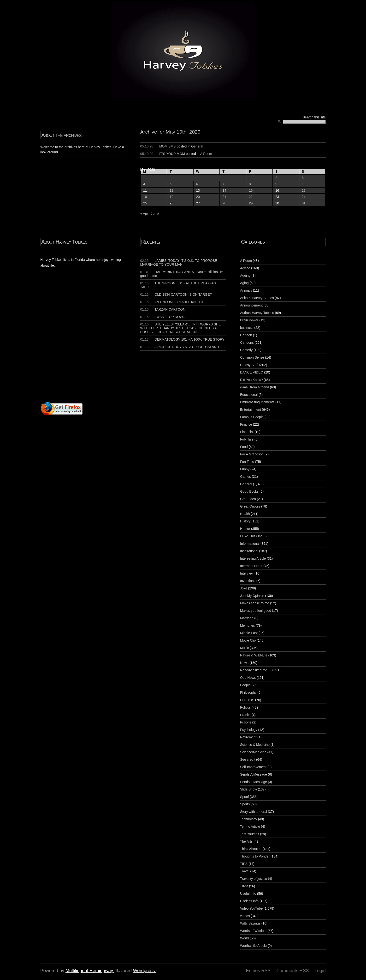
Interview (247, 573)
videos (245, 916)
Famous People (252, 417)
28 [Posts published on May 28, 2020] (224, 203)
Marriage (247, 618)
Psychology (249, 730)
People (245, 685)
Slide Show (248, 789)
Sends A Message (254, 774)
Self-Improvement (253, 767)
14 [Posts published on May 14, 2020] (224, 190)
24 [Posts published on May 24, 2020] (304, 197)
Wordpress (144, 971)
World (244, 938)
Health (245, 514)
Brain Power (249, 320)
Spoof (245, 797)
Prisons (246, 722)
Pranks (245, 715)
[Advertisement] (98, 344)
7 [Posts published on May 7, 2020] (224, 184)
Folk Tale (247, 439)
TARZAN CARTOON (163, 309)
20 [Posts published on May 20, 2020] (198, 197)
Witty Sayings (250, 923)
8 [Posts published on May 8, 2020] (250, 184)
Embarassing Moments (257, 402)
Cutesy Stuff (249, 365)
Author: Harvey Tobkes (257, 313)
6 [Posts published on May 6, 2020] (197, 184)
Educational (249, 395)
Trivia (244, 886)
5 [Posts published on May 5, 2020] (171, 184)
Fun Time (247, 462)
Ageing (245, 276)
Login (320, 971)
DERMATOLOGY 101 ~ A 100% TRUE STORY (182, 339)
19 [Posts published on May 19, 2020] (171, 197)
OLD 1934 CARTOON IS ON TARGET (176, 294)
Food (244, 447)
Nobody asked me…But (258, 670)
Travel (245, 871)
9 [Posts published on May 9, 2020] (276, 184)
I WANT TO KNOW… (163, 317)
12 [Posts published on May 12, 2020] (171, 190)
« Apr (144, 214)
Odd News (248, 678)
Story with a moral (254, 812)
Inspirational (249, 551)
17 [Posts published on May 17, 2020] (304, 190)
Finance (246, 424)
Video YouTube (251, 908)
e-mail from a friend (255, 387)
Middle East (249, 633)
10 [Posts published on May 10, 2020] (304, 184)
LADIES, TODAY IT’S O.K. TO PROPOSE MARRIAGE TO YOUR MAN (179, 263)
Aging (244, 283)
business (247, 328)
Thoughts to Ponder (255, 856)
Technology (249, 819)
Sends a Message (254, 782)
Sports (245, 804)
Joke (244, 588)
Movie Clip (248, 640)
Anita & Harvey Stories (257, 298)
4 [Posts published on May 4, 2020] (144, 184)
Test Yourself (250, 834)
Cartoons (247, 343)
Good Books (249, 491)
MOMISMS (167, 146)
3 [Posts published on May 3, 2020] (303, 178)
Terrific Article (250, 827)
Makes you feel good (256, 611)
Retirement (248, 737)
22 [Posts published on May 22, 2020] (251, 197)
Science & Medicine (255, 745)
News (244, 663)
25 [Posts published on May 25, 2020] (145, 203)
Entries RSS (258, 971)
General (197, 146)
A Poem (206, 154)
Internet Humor (251, 566)
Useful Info (248, 894)
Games (245, 477)
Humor (245, 529)
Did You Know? (251, 380)
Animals (246, 290)
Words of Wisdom (253, 931)
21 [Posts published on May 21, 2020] (224, 197)
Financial (247, 432)
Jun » (155, 214)
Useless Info (249, 901)
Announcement (251, 305)
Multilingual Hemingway (89, 971)
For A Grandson (252, 454)
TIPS (244, 864)
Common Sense (252, 357)
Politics (245, 707)
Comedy (246, 350)
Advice (245, 268)
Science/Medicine (253, 752)
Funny (245, 469)
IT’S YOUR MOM (172, 154)
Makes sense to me (255, 603)
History (245, 521)
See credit (248, 759)
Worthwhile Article (253, 946)
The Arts (246, 841)
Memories (247, 625)
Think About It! (251, 849)
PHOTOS (247, 700)
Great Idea (248, 499)
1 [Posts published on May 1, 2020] (250, 178)
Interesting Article (253, 558)
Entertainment (251, 410)
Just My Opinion (252, 596)
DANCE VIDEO (252, 372)
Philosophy (248, 692)
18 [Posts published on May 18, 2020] (145, 197)
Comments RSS (292, 971)
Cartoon (246, 335)
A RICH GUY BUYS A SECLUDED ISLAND (180, 347)
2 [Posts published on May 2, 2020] (276, 178)
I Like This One (251, 536)
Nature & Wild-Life (254, 655)
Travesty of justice (254, 879)
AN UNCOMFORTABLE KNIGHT (172, 302)
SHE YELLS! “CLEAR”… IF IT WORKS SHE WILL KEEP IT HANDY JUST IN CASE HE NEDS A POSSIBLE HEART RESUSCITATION (181, 328)
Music (245, 648)
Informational (250, 544)
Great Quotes (250, 506)
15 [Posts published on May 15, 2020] (251, 190)
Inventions (248, 581)
